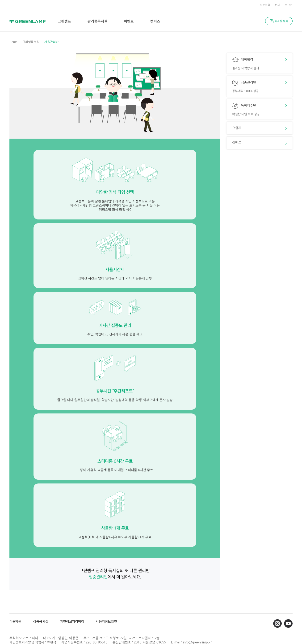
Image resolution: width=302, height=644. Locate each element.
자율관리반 (51, 42)
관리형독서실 (31, 42)
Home (13, 42)
